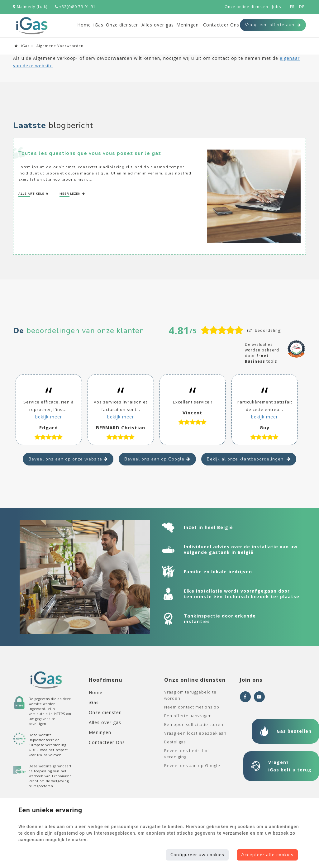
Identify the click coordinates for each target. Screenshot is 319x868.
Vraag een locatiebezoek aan (195, 733)
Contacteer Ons (221, 25)
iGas (98, 25)
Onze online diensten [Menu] (195, 680)
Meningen (188, 25)
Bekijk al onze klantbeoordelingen (246, 459)
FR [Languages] (292, 7)
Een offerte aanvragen (188, 716)
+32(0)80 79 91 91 (75, 7)
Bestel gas (175, 742)
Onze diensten (122, 25)
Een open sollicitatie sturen (194, 724)
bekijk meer (49, 417)
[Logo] (32, 26)
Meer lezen (71, 194)
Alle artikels (32, 194)
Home (84, 25)
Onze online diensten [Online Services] (246, 7)
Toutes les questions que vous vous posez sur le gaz (90, 153)
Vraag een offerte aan (273, 25)
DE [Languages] (302, 7)
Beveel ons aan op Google (154, 459)
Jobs (276, 7)
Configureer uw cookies (197, 855)
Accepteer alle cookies (267, 855)
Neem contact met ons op (192, 707)
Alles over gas (158, 25)
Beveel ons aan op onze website (65, 459)
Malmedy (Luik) (30, 7)
